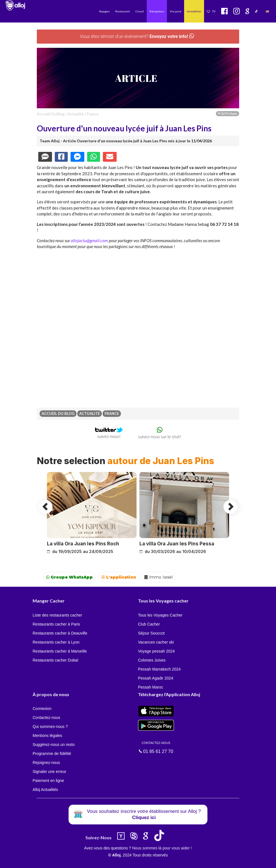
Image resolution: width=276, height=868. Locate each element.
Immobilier (194, 11)
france (93, 114)
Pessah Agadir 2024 (156, 678)
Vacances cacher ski (156, 642)
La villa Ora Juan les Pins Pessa (177, 544)
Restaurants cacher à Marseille (60, 651)
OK (124, 860)
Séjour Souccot (151, 633)
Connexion (42, 709)
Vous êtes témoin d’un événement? (137, 36)
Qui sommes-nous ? (50, 727)
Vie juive (176, 11)
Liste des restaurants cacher (57, 615)
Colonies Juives (152, 660)
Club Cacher (149, 624)
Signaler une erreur (49, 772)
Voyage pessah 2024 (156, 651)
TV (211, 11)
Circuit (140, 11)
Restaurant (123, 11)
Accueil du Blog (51, 114)
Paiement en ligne (48, 781)
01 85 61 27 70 (156, 747)
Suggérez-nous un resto (54, 745)
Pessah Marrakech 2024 (159, 669)
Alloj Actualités (45, 790)
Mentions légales (47, 736)
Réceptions (157, 11)
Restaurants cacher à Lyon (56, 642)
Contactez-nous (46, 718)
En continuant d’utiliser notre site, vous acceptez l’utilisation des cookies (60, 860)
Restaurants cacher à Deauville (60, 633)
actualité (76, 114)
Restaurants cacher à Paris (56, 624)
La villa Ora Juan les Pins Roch (83, 544)
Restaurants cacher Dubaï (56, 660)
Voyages (104, 11)
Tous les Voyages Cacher (160, 615)
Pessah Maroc (151, 687)
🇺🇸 (267, 11)
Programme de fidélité (52, 754)
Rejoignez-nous (46, 763)
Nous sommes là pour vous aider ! (162, 848)
